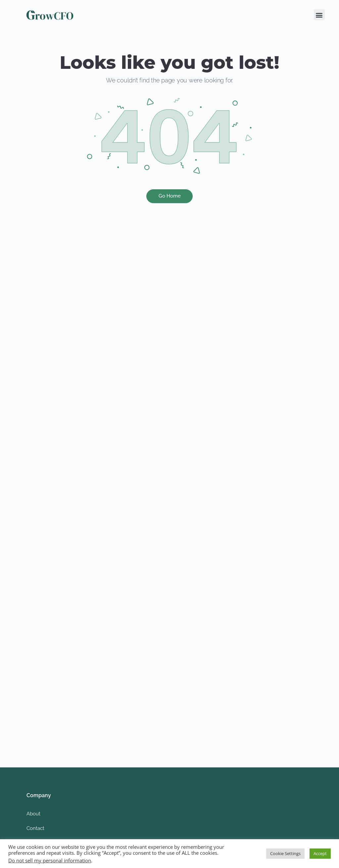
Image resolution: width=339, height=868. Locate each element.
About (33, 814)
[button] (319, 15)
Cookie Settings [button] (285, 853)
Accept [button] (320, 853)
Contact (35, 828)
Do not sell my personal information (50, 860)
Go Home (170, 196)
